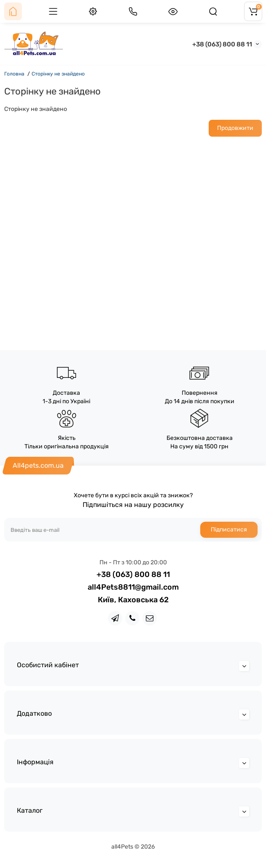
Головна (14, 74)
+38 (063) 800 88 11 (222, 44)
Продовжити (235, 128)
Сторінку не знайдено (58, 74)
